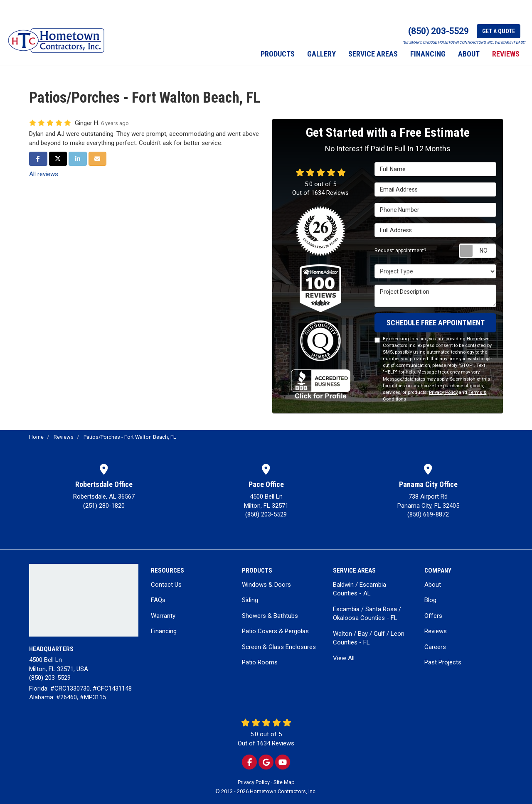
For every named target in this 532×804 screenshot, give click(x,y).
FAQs (158, 600)
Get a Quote (499, 31)
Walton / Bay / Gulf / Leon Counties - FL (369, 638)
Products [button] (278, 54)
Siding (250, 600)
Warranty (163, 616)
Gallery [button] (321, 54)
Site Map (284, 782)
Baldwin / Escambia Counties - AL (360, 589)
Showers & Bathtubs (270, 616)
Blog (430, 600)
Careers (435, 647)
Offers (433, 616)
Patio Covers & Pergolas (275, 631)
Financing (164, 631)
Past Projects (443, 662)
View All (344, 658)
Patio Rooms (260, 662)
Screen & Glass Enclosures (279, 647)
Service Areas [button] (373, 54)
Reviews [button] (506, 54)
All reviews (44, 174)
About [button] (469, 54)
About (433, 585)
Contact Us (166, 585)
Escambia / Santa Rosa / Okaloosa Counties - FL (367, 613)
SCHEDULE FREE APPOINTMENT (436, 323)
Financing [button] (428, 54)
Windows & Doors (266, 585)
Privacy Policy (443, 392)
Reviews (436, 631)
